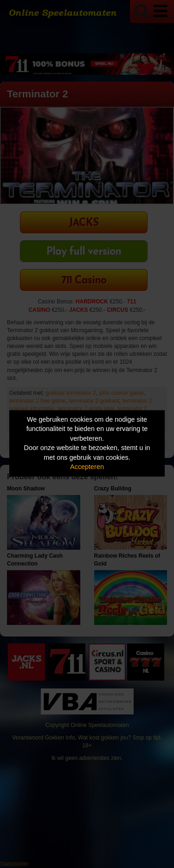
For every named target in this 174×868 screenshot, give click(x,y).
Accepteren (87, 467)
